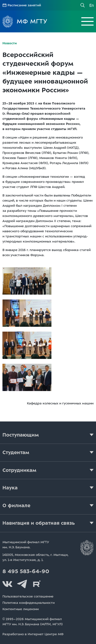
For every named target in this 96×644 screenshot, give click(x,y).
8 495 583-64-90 (26, 571)
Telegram (22, 584)
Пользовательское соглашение (28, 596)
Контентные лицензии (21, 609)
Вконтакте (7, 584)
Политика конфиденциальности (29, 603)
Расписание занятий (24, 5)
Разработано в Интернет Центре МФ (33, 634)
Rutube (37, 584)
